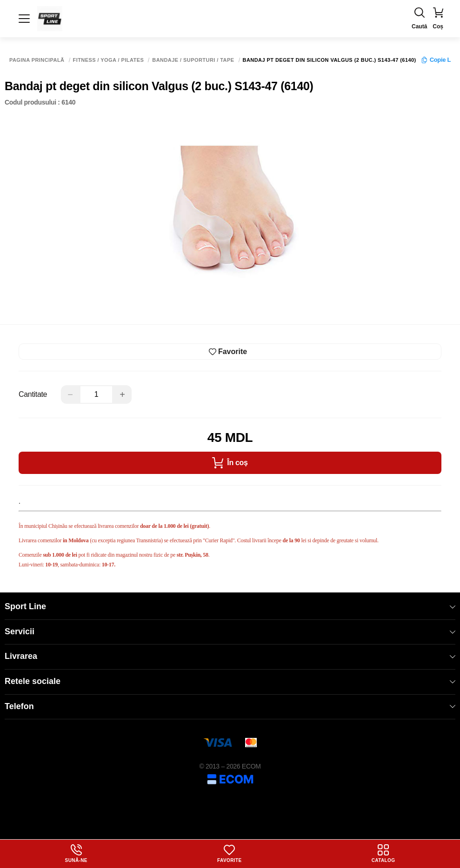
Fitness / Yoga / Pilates (109, 60)
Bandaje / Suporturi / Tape (193, 60)
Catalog (383, 854)
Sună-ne (76, 854)
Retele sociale (230, 681)
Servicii (230, 631)
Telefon (230, 706)
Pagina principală (37, 60)
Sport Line (230, 606)
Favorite (229, 854)
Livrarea (230, 656)
